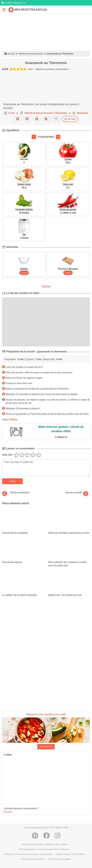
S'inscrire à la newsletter (59, 859)
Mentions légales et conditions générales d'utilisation (44, 849)
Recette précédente (16, 493)
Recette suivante (77, 493)
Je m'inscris (46, 747)
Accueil (9, 54)
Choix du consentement (32, 859)
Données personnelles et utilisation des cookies (44, 844)
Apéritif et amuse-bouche (31, 54)
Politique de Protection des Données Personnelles (28, 854)
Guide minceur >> (15, 3)
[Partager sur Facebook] (46, 836)
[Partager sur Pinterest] (35, 836)
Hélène (14, 419)
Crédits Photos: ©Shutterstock (70, 854)
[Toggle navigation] (4, 10)
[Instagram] (57, 836)
